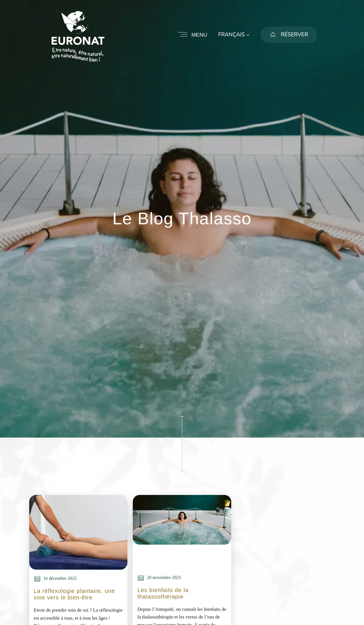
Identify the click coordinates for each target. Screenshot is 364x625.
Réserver (294, 35)
